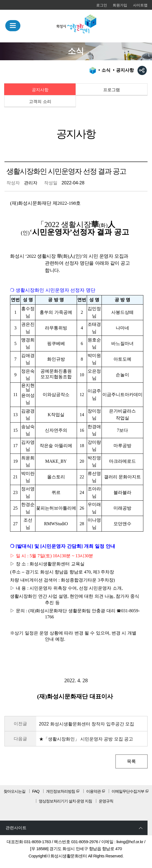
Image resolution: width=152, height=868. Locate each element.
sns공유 (142, 70)
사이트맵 (140, 5)
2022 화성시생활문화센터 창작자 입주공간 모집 (87, 724)
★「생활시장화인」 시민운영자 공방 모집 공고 (86, 739)
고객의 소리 (40, 101)
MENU (13, 26)
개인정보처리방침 (61, 791)
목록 (131, 761)
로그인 (102, 5)
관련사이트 (16, 828)
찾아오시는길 (15, 791)
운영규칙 (106, 801)
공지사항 (40, 90)
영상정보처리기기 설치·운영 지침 (65, 801)
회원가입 (120, 5)
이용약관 (93, 791)
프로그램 (112, 90)
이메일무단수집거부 (128, 791)
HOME (93, 71)
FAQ (36, 791)
